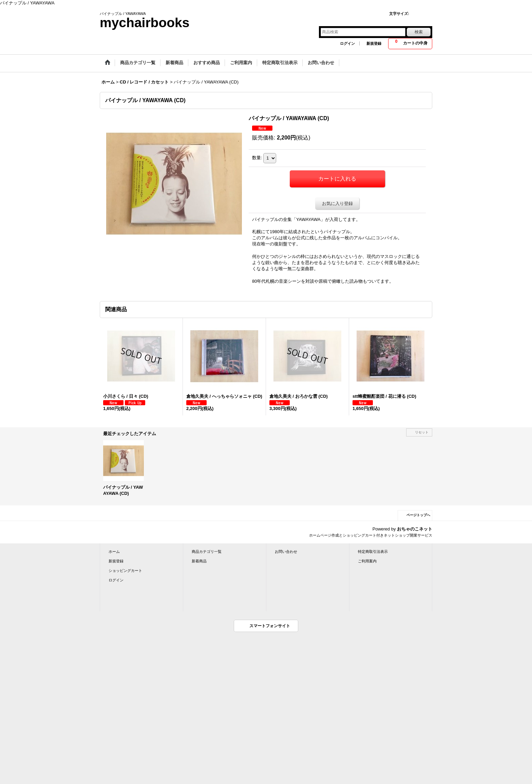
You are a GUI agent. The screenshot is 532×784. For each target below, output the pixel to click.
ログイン (347, 43)
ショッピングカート (125, 571)
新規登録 (374, 43)
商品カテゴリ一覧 (207, 552)
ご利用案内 (367, 561)
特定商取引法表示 (373, 552)
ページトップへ (418, 515)
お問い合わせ (286, 552)
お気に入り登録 (337, 203)
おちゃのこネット (415, 529)
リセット (422, 432)
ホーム (114, 552)
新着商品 (199, 561)
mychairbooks (145, 23)
